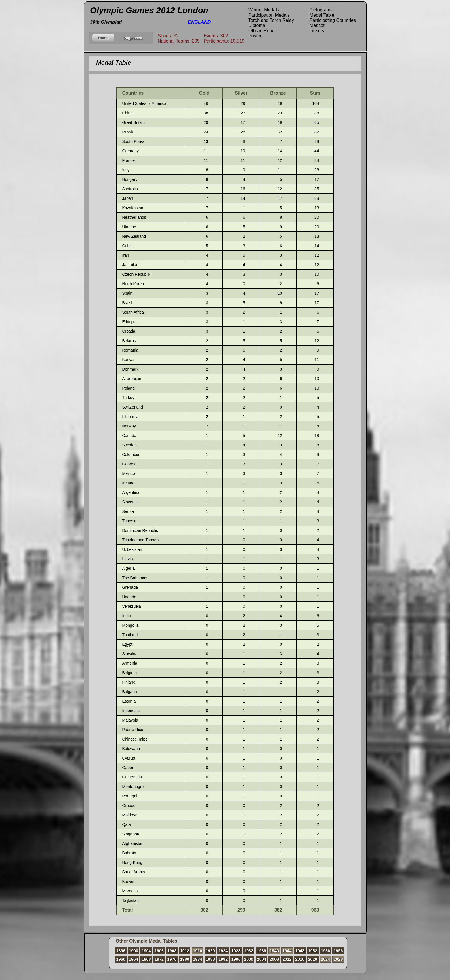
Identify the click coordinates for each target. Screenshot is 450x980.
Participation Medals (269, 15)
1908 (172, 951)
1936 (262, 951)
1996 (236, 959)
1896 (121, 951)
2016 (300, 959)
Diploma (257, 25)
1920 (210, 951)
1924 (223, 951)
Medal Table (322, 15)
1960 (121, 959)
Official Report (263, 31)
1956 (325, 951)
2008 (274, 959)
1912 (185, 951)
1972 (159, 959)
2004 (262, 959)
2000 (249, 959)
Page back (133, 38)
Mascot (317, 25)
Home (103, 38)
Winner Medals (264, 10)
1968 (146, 959)
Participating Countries (333, 20)
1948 (300, 951)
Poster (255, 36)
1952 (313, 951)
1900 (134, 951)
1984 (197, 959)
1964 (134, 959)
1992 (223, 959)
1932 (249, 951)
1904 (146, 951)
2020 (313, 959)
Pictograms (321, 10)
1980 (185, 959)
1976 (172, 959)
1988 (210, 959)
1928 (236, 951)
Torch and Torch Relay (271, 20)
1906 (159, 951)
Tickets (317, 31)
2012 (287, 959)
